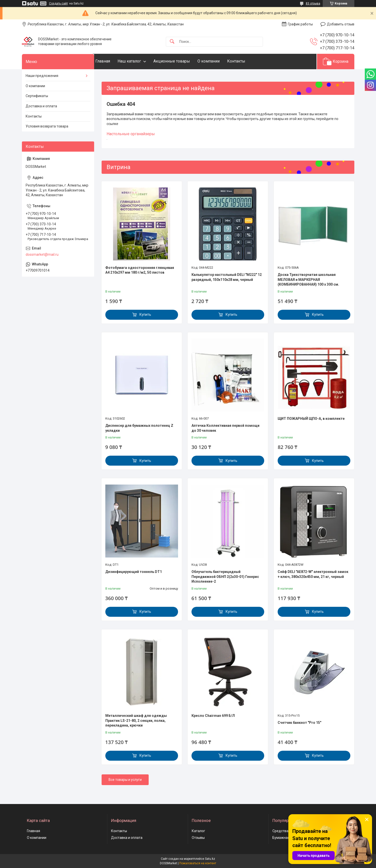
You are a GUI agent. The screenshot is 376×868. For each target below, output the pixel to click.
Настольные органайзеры (131, 134)
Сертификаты (37, 96)
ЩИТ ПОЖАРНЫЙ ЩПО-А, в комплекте (311, 419)
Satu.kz (210, 859)
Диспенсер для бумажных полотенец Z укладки (139, 428)
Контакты (246, 61)
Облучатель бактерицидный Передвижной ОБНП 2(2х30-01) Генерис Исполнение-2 (225, 577)
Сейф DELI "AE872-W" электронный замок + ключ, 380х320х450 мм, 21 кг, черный (313, 574)
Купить (145, 314)
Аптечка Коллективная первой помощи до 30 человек (225, 428)
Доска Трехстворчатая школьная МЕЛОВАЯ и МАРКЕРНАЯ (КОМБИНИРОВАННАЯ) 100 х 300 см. (308, 279)
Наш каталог (139, 61)
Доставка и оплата (41, 106)
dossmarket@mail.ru (42, 254)
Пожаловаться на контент (198, 863)
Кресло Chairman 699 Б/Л (213, 716)
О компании (219, 61)
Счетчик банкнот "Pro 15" (299, 723)
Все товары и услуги (125, 780)
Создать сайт (59, 3)
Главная (113, 61)
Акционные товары (182, 61)
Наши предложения (42, 76)
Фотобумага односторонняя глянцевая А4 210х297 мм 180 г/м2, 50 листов (140, 270)
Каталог (198, 831)
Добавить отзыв (341, 24)
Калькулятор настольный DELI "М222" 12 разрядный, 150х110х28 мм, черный (227, 277)
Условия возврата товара (47, 126)
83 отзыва (313, 3)
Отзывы (198, 838)
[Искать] (172, 42)
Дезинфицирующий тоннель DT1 (134, 572)
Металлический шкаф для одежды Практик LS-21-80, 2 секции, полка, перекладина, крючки (136, 720)
